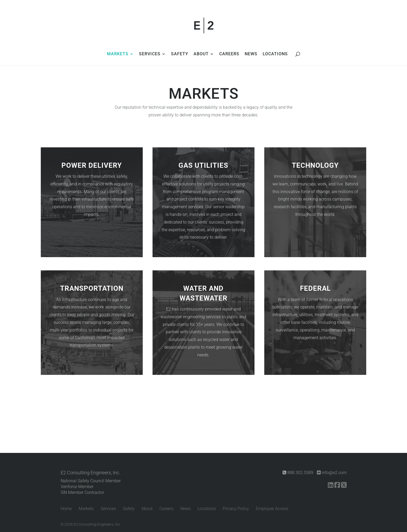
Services (108, 509)
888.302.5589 (298, 473)
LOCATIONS (275, 54)
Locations (207, 509)
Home (66, 509)
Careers (166, 509)
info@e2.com (332, 473)
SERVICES (150, 54)
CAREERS (229, 54)
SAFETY (180, 54)
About (147, 509)
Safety (129, 509)
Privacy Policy (236, 509)
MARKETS (118, 54)
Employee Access (272, 509)
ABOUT (201, 54)
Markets (86, 509)
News (185, 509)
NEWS (251, 54)
